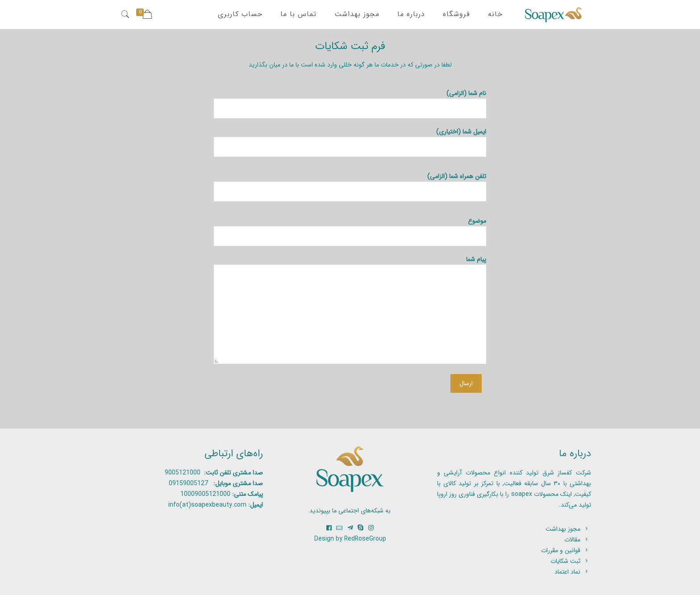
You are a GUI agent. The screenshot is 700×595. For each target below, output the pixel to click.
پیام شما (350, 309)
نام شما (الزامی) (350, 103)
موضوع (350, 231)
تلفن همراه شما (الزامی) (350, 186)
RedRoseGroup (365, 539)
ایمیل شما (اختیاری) (350, 142)
